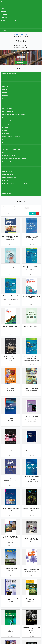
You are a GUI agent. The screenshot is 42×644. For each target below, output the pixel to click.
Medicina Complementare (9, 177)
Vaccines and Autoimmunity (11, 628)
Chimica (4, 99)
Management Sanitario (8, 174)
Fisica (4, 143)
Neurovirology (10, 267)
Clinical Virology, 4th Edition (11, 478)
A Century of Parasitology (11, 568)
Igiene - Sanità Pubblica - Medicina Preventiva (14, 159)
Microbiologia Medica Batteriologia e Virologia (31, 388)
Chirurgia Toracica (7, 118)
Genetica (5, 152)
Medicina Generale (7, 187)
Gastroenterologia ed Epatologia (11, 149)
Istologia (5, 165)
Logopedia (5, 168)
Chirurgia (5, 102)
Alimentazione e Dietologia (9, 74)
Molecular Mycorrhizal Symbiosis (32, 508)
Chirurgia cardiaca (7, 108)
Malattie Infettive (7, 171)
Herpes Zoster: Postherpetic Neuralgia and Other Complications (31, 478)
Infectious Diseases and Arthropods (11, 418)
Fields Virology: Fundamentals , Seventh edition (31, 267)
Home (3, 8)
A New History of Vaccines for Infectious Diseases (11, 357)
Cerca (32, 214)
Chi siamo (4, 11)
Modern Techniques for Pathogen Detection (10, 599)
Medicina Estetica (7, 181)
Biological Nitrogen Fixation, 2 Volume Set (32, 599)
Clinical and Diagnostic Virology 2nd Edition (11, 237)
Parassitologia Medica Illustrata (10, 508)
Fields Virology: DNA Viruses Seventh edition (31, 357)
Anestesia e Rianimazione (9, 83)
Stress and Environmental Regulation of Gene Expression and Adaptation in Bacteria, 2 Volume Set (11, 538)
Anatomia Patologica (8, 77)
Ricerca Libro (22, 62)
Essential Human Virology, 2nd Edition (32, 327)
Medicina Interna (7, 190)
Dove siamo (4, 14)
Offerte (32, 208)
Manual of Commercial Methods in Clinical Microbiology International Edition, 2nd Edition (32, 538)
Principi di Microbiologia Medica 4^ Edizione (32, 297)
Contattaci (4, 18)
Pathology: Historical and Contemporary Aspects (32, 237)
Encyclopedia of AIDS (32, 448)
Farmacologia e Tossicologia (10, 140)
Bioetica (5, 89)
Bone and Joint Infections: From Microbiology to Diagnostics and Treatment (31, 629)
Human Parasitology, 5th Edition (11, 448)
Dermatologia (6, 124)
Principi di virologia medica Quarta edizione (10, 327)
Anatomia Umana (7, 80)
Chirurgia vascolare (7, 121)
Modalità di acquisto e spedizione (10, 21)
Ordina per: (9, 208)
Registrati (4, 30)
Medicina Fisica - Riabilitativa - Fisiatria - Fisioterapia (16, 184)
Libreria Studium (21, 34)
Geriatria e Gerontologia (9, 155)
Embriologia (5, 130)
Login (3, 27)
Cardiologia (5, 96)
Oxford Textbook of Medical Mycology (32, 417)
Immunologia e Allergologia (9, 162)
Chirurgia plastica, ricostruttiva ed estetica (14, 114)
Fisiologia (5, 146)
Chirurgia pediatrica (8, 111)
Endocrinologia (6, 133)
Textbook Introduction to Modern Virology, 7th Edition (31, 568)
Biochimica (5, 86)
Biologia (4, 92)
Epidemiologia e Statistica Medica (11, 137)
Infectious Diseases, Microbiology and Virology (11, 388)
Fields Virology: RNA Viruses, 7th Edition (10, 296)
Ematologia (5, 127)
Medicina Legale (6, 193)
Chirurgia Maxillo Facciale (9, 105)
